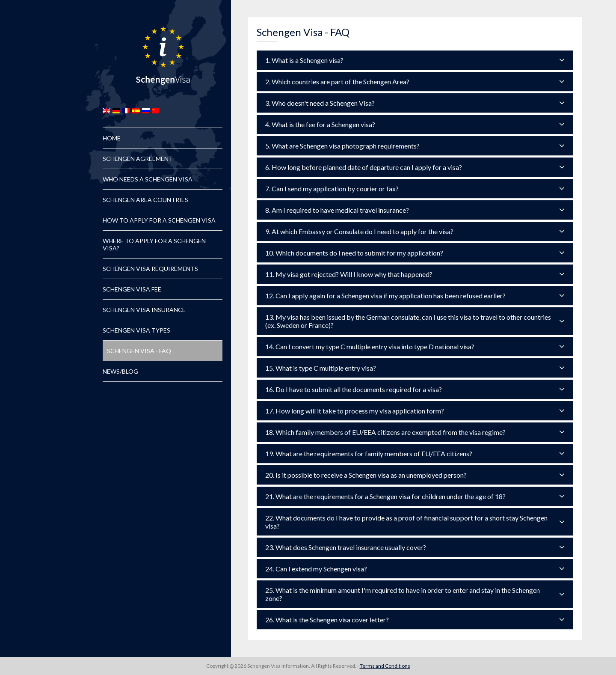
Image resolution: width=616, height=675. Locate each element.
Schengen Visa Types (136, 330)
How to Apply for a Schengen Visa (159, 220)
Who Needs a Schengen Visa (148, 179)
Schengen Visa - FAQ (139, 351)
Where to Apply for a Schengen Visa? (154, 244)
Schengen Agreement (138, 159)
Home (112, 138)
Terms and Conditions (385, 666)
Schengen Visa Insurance (144, 310)
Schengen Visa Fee (132, 289)
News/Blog (120, 371)
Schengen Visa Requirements (150, 269)
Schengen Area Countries (145, 200)
